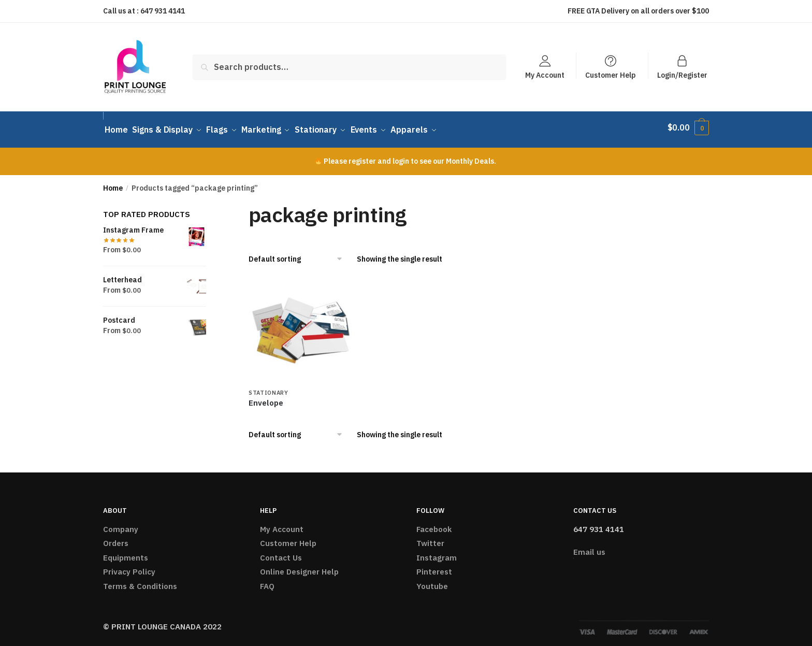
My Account (545, 75)
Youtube (432, 581)
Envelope (266, 398)
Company (121, 524)
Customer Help (611, 75)
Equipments (126, 552)
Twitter (430, 539)
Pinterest (434, 567)
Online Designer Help (299, 567)
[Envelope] (300, 326)
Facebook (434, 524)
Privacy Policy (129, 567)
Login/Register (682, 75)
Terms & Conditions (140, 581)
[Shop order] (299, 254)
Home (113, 183)
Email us (589, 547)
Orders (116, 539)
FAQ (267, 581)
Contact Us (281, 552)
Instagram (437, 552)
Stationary (269, 387)
